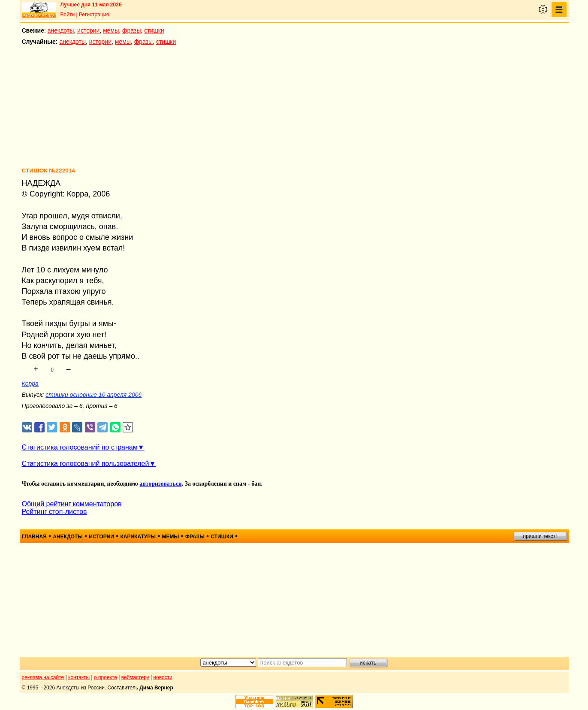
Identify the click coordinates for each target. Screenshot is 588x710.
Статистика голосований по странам (80, 447)
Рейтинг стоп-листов (54, 512)
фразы (131, 30)
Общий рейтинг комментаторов (72, 504)
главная (34, 537)
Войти (68, 15)
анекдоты (61, 30)
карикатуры (138, 537)
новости (163, 677)
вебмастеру (135, 677)
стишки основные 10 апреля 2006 (93, 395)
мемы (111, 30)
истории (88, 30)
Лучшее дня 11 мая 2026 (91, 5)
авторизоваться (160, 484)
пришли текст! (540, 536)
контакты (79, 677)
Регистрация (94, 15)
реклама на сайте (43, 677)
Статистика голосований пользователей (86, 464)
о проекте (106, 677)
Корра (30, 384)
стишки (154, 30)
